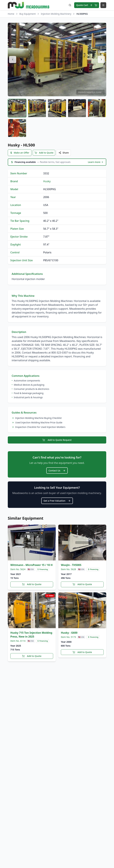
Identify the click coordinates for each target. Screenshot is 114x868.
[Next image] (101, 60)
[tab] (17, 108)
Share (64, 152)
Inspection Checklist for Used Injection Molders (39, 426)
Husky (47, 181)
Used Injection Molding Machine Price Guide (37, 422)
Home (11, 14)
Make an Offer (20, 152)
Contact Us (57, 469)
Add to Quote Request (57, 439)
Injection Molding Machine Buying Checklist (37, 417)
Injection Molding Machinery (56, 14)
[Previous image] (13, 60)
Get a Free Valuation (57, 499)
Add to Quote (44, 152)
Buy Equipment (28, 14)
